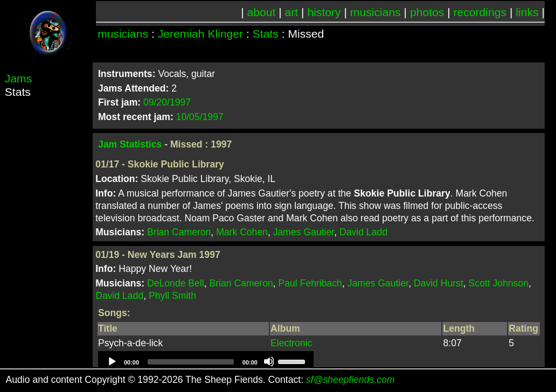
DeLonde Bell (176, 283)
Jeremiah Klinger (200, 34)
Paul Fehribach (310, 283)
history (324, 12)
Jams (18, 78)
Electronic (291, 343)
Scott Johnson (499, 283)
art (292, 12)
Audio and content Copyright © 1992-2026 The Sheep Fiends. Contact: (200, 380)
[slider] (191, 362)
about (262, 12)
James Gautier (304, 232)
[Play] (112, 361)
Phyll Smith (172, 296)
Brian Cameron (179, 232)
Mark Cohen (242, 232)
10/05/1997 (200, 117)
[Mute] (269, 361)
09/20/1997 (167, 102)
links (527, 12)
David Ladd (363, 232)
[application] (206, 362)
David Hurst (439, 283)
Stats (266, 34)
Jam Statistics (130, 144)
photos (427, 12)
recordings (480, 12)
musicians (376, 12)
